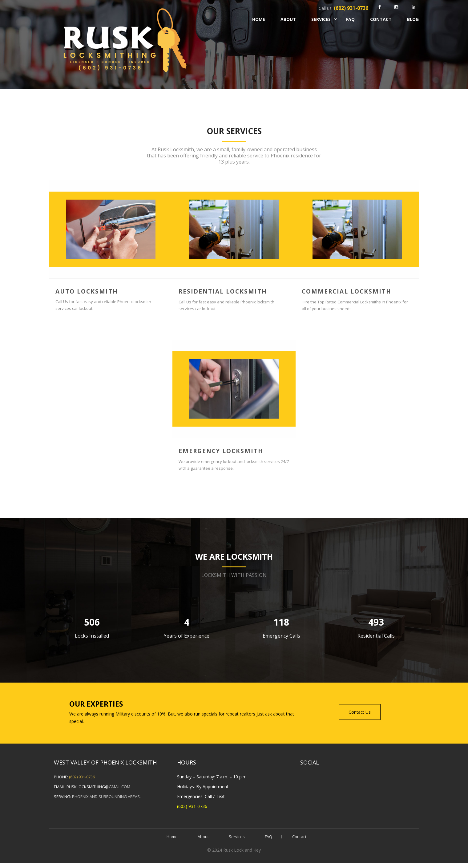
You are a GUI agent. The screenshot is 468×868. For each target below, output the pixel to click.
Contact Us (360, 712)
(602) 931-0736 (82, 777)
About (288, 19)
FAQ (350, 19)
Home (259, 19)
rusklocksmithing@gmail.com (98, 787)
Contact (381, 19)
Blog (413, 19)
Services (321, 19)
